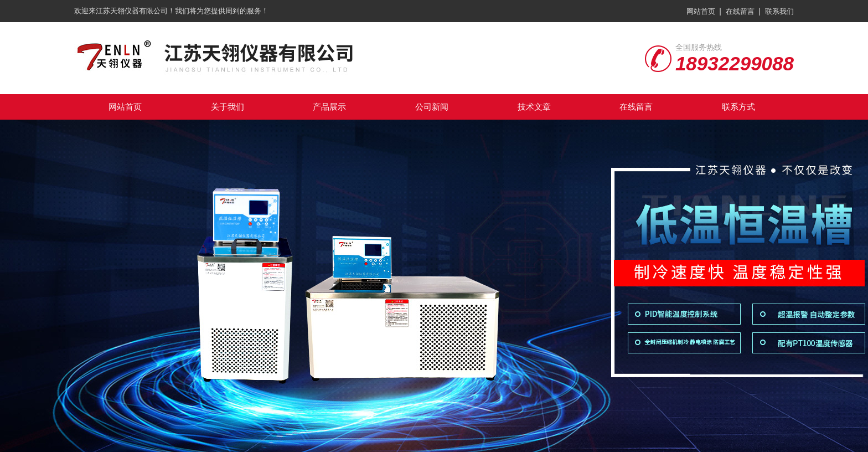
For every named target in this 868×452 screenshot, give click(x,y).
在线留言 (740, 11)
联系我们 (779, 11)
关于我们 (228, 107)
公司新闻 (432, 107)
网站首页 (701, 11)
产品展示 (329, 107)
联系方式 (738, 107)
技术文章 (534, 107)
